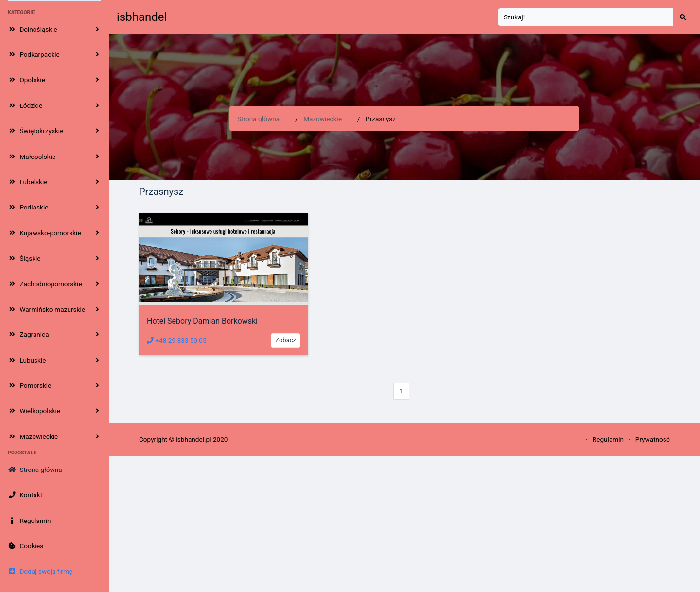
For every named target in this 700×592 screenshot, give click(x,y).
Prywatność (653, 439)
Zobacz (286, 340)
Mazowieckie (323, 119)
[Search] (586, 17)
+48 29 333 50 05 (177, 340)
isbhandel (142, 17)
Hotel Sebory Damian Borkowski (202, 321)
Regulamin (608, 439)
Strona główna (258, 119)
